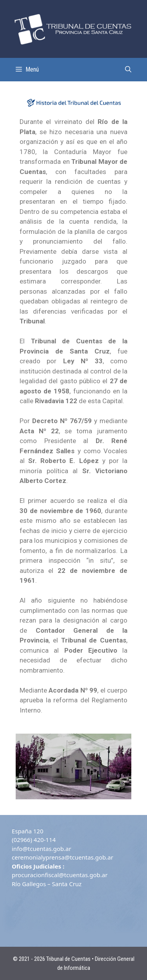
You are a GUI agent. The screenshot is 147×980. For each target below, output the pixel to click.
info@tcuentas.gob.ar (42, 849)
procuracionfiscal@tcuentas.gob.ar (60, 875)
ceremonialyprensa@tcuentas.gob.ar (63, 857)
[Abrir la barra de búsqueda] (128, 70)
